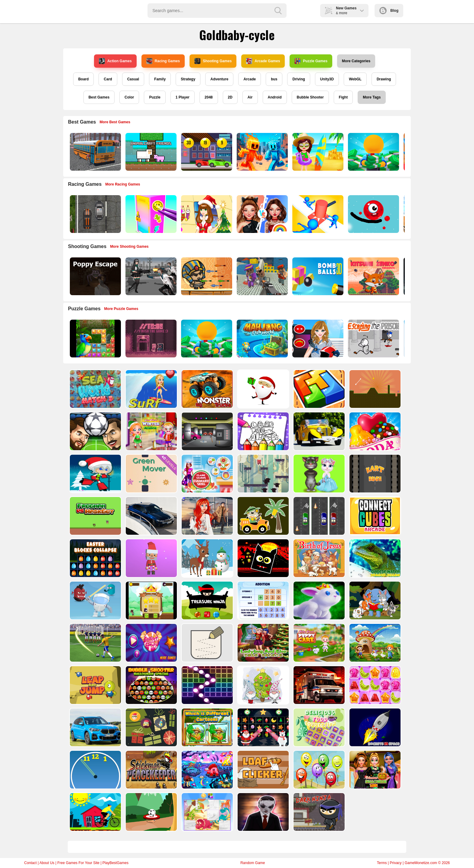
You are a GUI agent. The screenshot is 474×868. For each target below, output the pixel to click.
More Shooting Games (129, 247)
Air (250, 97)
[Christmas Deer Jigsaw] (207, 558)
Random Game (253, 863)
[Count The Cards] (151, 727)
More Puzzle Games (121, 309)
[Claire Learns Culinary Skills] (207, 474)
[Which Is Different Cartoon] (207, 727)
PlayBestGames (115, 863)
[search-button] (278, 11)
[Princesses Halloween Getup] (374, 770)
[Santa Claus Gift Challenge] (263, 389)
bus (274, 79)
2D (230, 97)
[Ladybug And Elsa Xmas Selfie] (263, 643)
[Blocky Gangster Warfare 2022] (262, 276)
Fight (343, 97)
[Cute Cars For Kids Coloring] (263, 516)
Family (160, 79)
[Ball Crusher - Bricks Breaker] (207, 685)
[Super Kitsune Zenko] (373, 276)
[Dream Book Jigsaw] (207, 770)
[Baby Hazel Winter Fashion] (151, 431)
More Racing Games (123, 184)
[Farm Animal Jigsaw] (374, 643)
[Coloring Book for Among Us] (263, 431)
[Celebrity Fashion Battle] (262, 214)
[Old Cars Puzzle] (318, 431)
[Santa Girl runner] (95, 474)
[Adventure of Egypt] (206, 276)
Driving (299, 79)
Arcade (250, 79)
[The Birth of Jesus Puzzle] (318, 558)
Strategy (188, 79)
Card (108, 79)
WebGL (355, 79)
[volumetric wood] (318, 389)
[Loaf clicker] (263, 770)
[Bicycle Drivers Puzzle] (95, 812)
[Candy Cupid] (374, 431)
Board (84, 79)
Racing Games (163, 61)
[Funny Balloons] (318, 770)
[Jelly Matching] (374, 685)
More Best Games (115, 122)
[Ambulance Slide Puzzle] (318, 685)
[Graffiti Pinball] (373, 214)
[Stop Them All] (317, 214)
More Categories (356, 61)
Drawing (384, 79)
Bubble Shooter (310, 97)
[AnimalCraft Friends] (150, 152)
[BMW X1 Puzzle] (95, 727)
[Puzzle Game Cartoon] (207, 812)
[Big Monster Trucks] (207, 389)
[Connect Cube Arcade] (374, 516)
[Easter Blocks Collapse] (95, 558)
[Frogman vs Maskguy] (95, 516)
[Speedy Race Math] (206, 152)
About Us (47, 863)
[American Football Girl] (317, 339)
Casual (133, 79)
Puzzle (155, 97)
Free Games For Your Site (78, 863)
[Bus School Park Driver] (95, 152)
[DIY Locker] (150, 214)
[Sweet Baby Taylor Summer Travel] (317, 152)
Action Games (115, 61)
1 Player (183, 97)
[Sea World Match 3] (95, 389)
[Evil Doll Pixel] (263, 812)
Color (129, 97)
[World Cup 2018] (95, 643)
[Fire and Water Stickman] (262, 152)
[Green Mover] (151, 474)
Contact (30, 863)
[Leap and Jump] (95, 685)
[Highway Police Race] (95, 214)
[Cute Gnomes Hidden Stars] (263, 685)
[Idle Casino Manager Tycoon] (373, 152)
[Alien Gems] (95, 600)
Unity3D (327, 79)
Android (275, 97)
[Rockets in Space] (374, 727)
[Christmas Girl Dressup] (206, 214)
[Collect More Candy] (151, 643)
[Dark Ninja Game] (318, 812)
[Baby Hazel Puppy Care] (318, 643)
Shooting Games (213, 61)
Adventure (219, 79)
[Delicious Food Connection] (318, 727)
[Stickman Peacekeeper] (151, 770)
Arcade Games (263, 61)
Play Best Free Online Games (95, 11)
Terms (382, 863)
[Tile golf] (374, 389)
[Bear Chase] (263, 474)
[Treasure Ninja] (207, 600)
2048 (209, 97)
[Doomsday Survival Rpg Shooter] (150, 276)
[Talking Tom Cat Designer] (318, 474)
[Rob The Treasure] (207, 431)
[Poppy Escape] (95, 276)
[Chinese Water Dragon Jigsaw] (374, 558)
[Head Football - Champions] (95, 431)
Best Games (99, 97)
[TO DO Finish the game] (150, 339)
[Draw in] (207, 643)
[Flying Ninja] (151, 600)
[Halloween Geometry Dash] (263, 558)
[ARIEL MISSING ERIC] (207, 516)
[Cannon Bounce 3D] (317, 276)
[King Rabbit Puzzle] (318, 600)
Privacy (396, 863)
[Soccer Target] (151, 812)
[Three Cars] (318, 516)
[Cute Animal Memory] (374, 600)
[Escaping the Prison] (373, 339)
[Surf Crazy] (151, 389)
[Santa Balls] (151, 558)
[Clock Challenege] (95, 770)
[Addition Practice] (263, 600)
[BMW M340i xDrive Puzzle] (151, 516)
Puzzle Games (311, 61)
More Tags (372, 97)
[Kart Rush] (374, 474)
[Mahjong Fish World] (262, 339)
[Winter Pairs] (263, 727)
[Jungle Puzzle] (95, 339)
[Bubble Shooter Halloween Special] (151, 685)
